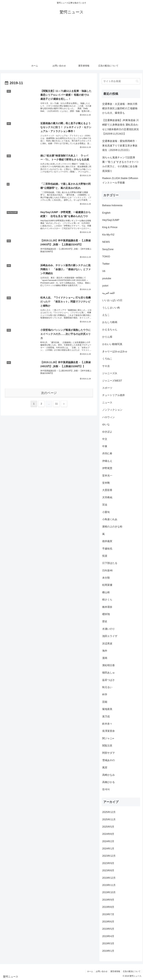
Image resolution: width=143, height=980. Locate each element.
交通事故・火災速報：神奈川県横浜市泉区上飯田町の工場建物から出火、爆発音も (120, 108)
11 (56, 404)
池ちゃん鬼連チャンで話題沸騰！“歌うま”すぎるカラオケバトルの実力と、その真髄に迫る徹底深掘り (121, 164)
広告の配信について (132, 971)
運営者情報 (115, 971)
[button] (137, 81)
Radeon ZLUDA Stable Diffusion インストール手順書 (120, 180)
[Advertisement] (71, 41)
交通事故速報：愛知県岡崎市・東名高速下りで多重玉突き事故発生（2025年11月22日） (120, 146)
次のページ (49, 394)
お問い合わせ (101, 971)
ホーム (90, 971)
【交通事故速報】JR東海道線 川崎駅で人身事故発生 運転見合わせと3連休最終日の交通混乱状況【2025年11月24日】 (121, 127)
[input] (121, 81)
